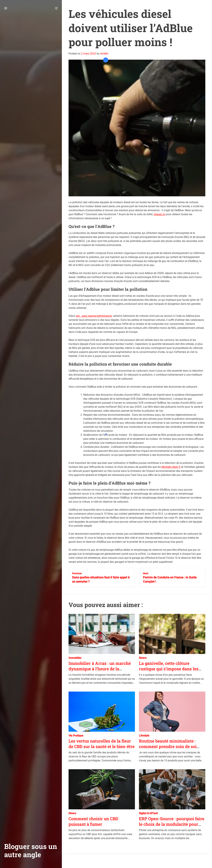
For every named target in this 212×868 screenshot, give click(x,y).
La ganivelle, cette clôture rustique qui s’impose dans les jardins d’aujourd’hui (169, 669)
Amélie (104, 54)
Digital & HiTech (148, 813)
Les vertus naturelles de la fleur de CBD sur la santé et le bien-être (102, 744)
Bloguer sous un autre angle (31, 850)
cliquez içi (160, 214)
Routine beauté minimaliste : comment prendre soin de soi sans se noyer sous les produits (170, 746)
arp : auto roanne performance (94, 316)
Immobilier (75, 658)
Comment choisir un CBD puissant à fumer (93, 821)
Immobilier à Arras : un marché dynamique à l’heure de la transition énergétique (100, 669)
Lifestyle (144, 736)
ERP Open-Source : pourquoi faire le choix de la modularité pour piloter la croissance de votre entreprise (172, 827)
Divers (143, 658)
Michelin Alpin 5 (171, 467)
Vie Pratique (76, 736)
